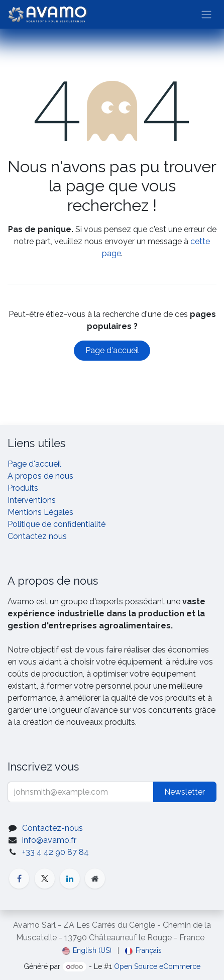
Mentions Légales (40, 512)
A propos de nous (40, 476)
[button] (185, 792)
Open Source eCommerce (157, 966)
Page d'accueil (112, 350)
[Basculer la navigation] (206, 14)
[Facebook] (19, 879)
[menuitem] (87, 951)
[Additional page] (95, 879)
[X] (45, 879)
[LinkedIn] (70, 879)
